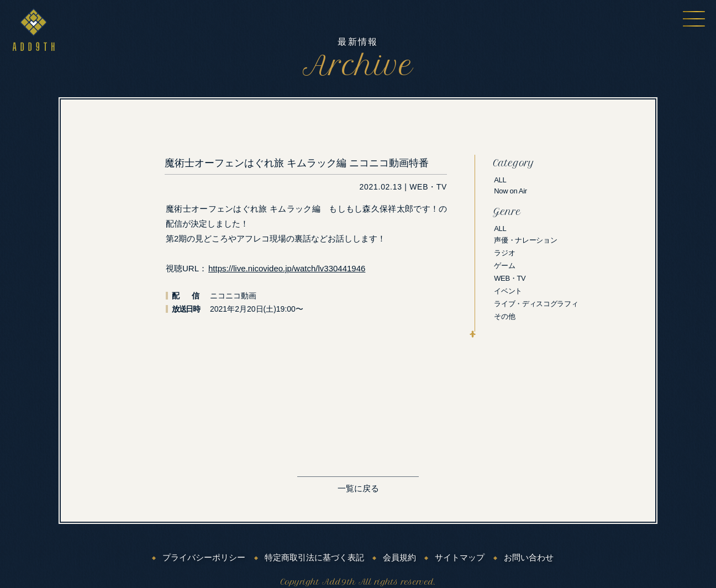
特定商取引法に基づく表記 (314, 558)
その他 (504, 316)
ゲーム (504, 266)
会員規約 (399, 558)
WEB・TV (510, 278)
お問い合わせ (529, 558)
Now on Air (510, 191)
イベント (508, 291)
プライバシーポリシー (204, 558)
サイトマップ (460, 558)
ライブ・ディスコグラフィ (536, 304)
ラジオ (504, 253)
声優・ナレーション (525, 240)
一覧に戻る (358, 489)
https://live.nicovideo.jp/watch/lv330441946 (287, 268)
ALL (500, 180)
